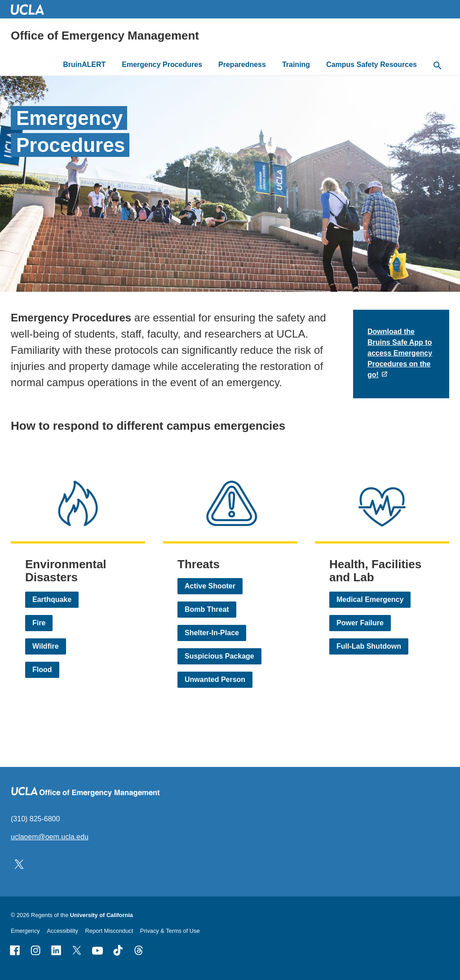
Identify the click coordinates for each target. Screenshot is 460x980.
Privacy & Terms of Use (170, 931)
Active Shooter (210, 586)
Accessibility (62, 931)
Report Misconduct (109, 931)
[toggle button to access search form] (438, 66)
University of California (102, 915)
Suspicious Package (219, 656)
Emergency (25, 931)
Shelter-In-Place (212, 633)
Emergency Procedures (162, 65)
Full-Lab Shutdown (369, 646)
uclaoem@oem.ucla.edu (50, 837)
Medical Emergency (370, 599)
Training (296, 65)
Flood (42, 670)
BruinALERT (84, 65)
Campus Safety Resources (372, 65)
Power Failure (360, 623)
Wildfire (46, 646)
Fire (39, 623)
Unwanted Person (215, 679)
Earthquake (52, 599)
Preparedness (242, 65)
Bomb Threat (207, 609)
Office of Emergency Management (105, 36)
